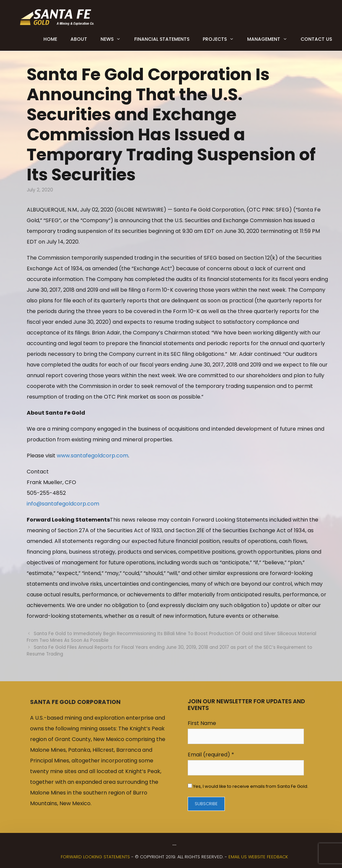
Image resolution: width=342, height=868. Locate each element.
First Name (202, 723)
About (79, 39)
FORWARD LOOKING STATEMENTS (95, 857)
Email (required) (211, 755)
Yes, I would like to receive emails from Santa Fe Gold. (250, 786)
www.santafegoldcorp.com (93, 456)
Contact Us (316, 39)
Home (50, 39)
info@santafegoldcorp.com (63, 504)
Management (271, 39)
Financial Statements (162, 39)
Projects (222, 39)
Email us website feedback (258, 857)
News (114, 39)
